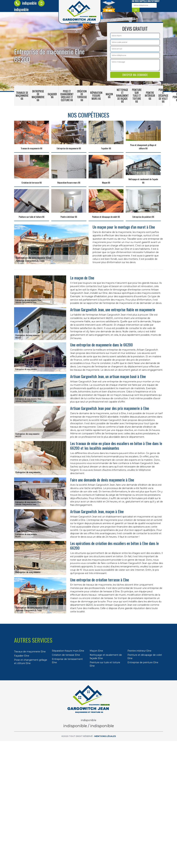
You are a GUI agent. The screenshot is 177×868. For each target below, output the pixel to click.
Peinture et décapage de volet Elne (145, 657)
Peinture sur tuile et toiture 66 (137, 96)
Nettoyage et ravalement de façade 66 (122, 96)
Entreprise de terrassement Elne (67, 661)
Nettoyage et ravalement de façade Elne (106, 657)
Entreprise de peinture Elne (143, 662)
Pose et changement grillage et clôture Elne (31, 662)
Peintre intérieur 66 (150, 96)
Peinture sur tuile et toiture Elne (105, 664)
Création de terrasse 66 (82, 96)
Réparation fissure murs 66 (96, 96)
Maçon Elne (96, 651)
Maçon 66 (109, 96)
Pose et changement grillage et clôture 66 (67, 96)
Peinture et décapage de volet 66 (163, 96)
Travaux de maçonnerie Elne (30, 652)
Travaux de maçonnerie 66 (22, 96)
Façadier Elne (22, 656)
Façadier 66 (52, 96)
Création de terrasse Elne (66, 655)
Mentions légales (105, 736)
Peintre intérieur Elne (139, 651)
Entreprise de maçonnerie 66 (38, 96)
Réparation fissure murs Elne (68, 651)
